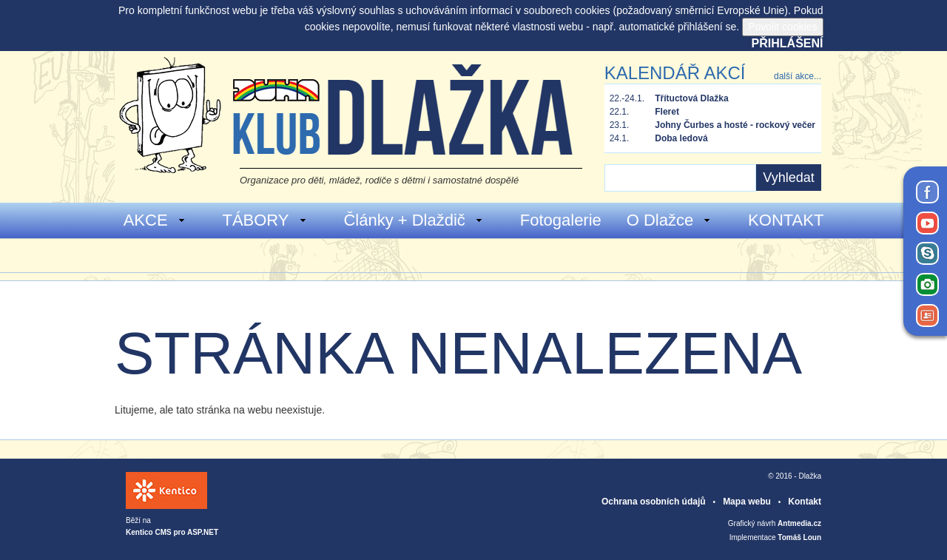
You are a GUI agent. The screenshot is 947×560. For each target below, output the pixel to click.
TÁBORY (264, 220)
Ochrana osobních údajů (654, 502)
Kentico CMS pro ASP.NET (172, 532)
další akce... (798, 76)
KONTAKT (786, 220)
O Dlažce (669, 220)
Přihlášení (788, 43)
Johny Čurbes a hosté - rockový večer (735, 125)
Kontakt (805, 502)
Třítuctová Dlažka (691, 98)
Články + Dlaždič (413, 220)
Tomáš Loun (799, 537)
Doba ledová (681, 138)
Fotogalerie (561, 220)
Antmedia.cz (799, 523)
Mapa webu (747, 502)
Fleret (667, 112)
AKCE (155, 220)
